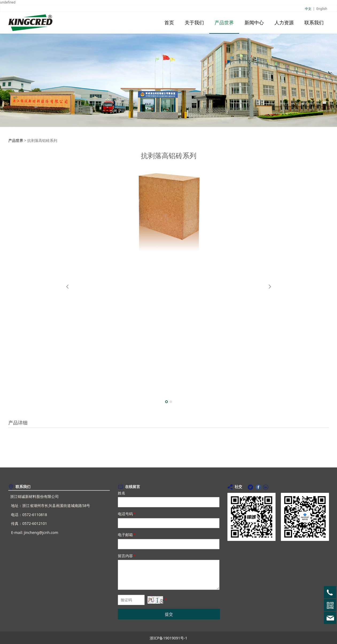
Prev (68, 287)
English (322, 9)
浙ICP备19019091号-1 (168, 638)
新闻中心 (254, 23)
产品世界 (224, 23)
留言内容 (127, 556)
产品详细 (18, 423)
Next (270, 287)
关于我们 (194, 23)
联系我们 (314, 23)
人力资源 (284, 23)
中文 (308, 9)
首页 (169, 23)
